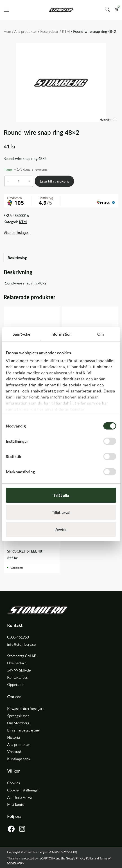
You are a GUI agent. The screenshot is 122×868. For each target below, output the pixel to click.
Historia (14, 737)
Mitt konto (16, 804)
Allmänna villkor (20, 797)
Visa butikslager (16, 233)
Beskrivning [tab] (17, 258)
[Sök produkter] (108, 10)
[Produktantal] (19, 181)
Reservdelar (49, 31)
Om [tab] (101, 334)
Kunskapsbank (19, 759)
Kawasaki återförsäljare (26, 709)
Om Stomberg (18, 723)
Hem (7, 31)
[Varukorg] (116, 10)
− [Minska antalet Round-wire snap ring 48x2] (8, 181)
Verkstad (14, 752)
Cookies (14, 783)
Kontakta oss (17, 677)
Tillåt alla (61, 495)
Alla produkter (26, 31)
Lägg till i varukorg (54, 181)
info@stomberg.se (21, 644)
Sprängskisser (18, 716)
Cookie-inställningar (23, 790)
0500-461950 (18, 637)
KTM (66, 31)
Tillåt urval (61, 512)
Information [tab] (61, 334)
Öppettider (16, 685)
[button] (116, 10)
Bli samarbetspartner (24, 730)
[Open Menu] (6, 10)
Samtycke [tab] (21, 334)
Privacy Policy (85, 858)
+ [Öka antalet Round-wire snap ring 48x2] (29, 181)
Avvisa (61, 529)
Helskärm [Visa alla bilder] (108, 120)
